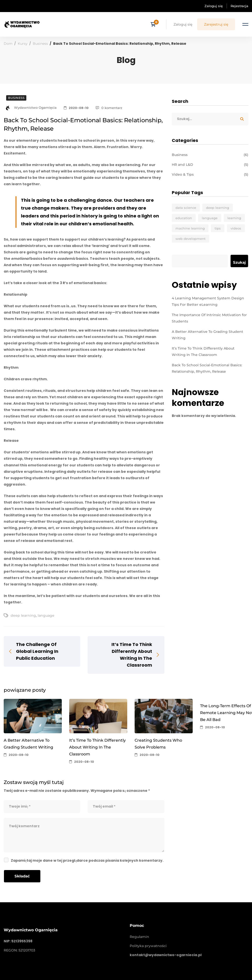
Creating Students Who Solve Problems (158, 743)
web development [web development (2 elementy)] (190, 239)
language (46, 615)
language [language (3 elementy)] (210, 218)
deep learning (23, 615)
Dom (8, 44)
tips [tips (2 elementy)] (218, 228)
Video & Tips (210, 174)
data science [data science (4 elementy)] (186, 208)
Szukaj (239, 262)
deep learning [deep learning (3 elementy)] (218, 208)
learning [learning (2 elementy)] (234, 218)
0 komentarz (109, 108)
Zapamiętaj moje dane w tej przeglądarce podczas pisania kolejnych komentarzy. (87, 860)
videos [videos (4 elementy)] (236, 228)
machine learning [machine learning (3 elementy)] (190, 228)
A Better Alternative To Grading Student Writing (28, 743)
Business (40, 44)
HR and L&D (210, 165)
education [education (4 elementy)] (184, 218)
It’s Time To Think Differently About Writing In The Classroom (97, 747)
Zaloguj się (214, 6)
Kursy (23, 44)
